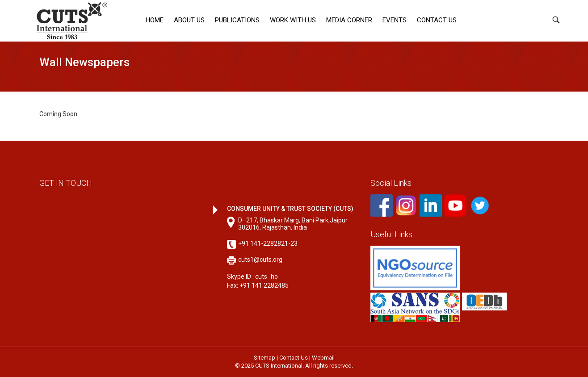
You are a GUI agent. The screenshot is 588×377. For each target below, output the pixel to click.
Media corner (349, 20)
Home (155, 20)
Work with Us (293, 20)
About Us (189, 20)
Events (395, 20)
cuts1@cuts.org (260, 260)
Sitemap (265, 358)
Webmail (323, 358)
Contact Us (437, 20)
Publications (237, 20)
